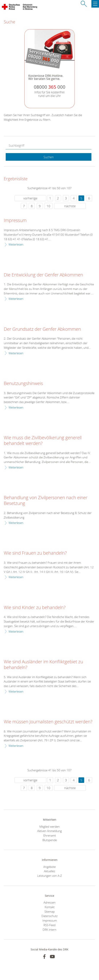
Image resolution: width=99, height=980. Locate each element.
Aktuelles (49, 871)
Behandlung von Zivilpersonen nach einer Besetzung (46, 501)
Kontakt (50, 907)
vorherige (30, 198)
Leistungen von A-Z (50, 876)
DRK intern (49, 930)
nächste (70, 206)
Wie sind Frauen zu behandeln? (35, 553)
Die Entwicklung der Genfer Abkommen (43, 275)
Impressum (15, 220)
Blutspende (50, 840)
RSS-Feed (49, 925)
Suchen (49, 157)
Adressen (49, 902)
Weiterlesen (16, 244)
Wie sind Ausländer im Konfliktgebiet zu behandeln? (43, 665)
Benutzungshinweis (23, 383)
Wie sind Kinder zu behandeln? (35, 608)
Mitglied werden (49, 827)
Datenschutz (49, 916)
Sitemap (50, 912)
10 (48, 206)
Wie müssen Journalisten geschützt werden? (48, 722)
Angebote (49, 867)
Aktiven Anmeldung (49, 831)
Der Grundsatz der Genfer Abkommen (42, 329)
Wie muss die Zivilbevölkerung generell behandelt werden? (43, 441)
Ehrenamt (50, 835)
